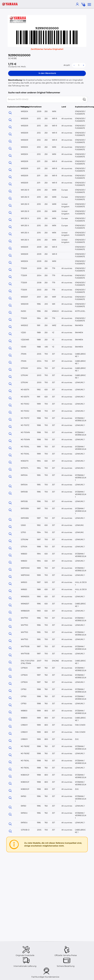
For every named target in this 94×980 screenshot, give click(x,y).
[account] (78, 4)
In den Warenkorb (47, 73)
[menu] (89, 4)
